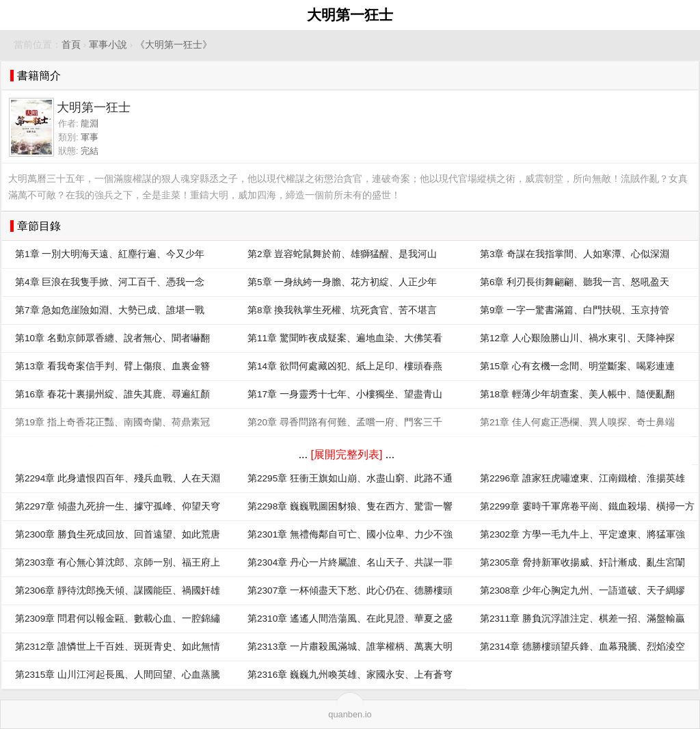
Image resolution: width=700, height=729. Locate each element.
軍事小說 (108, 45)
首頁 (71, 45)
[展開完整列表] (346, 454)
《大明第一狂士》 (174, 45)
